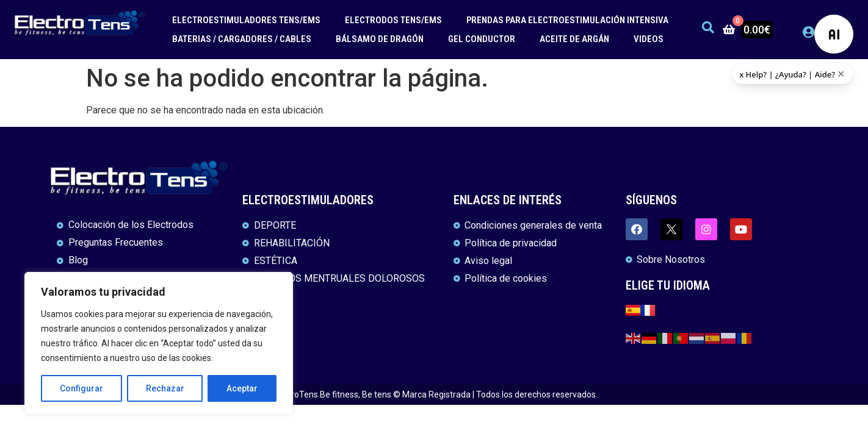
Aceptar (242, 388)
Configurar (81, 388)
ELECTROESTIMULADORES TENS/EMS (246, 20)
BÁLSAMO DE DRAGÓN (380, 39)
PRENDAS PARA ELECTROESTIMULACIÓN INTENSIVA (567, 20)
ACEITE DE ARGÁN (574, 39)
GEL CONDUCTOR (482, 39)
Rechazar (165, 388)
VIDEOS (649, 39)
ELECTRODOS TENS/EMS (393, 20)
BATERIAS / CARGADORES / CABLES (242, 39)
